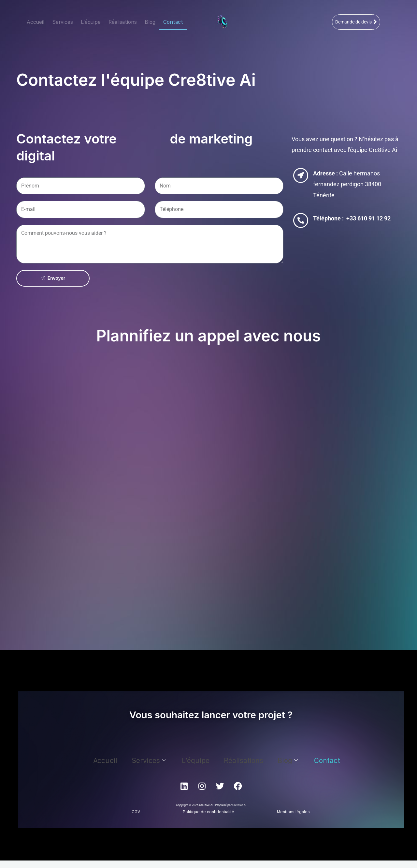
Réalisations (123, 22)
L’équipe (91, 22)
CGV (136, 812)
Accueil (36, 22)
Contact (173, 22)
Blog (150, 22)
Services (63, 22)
